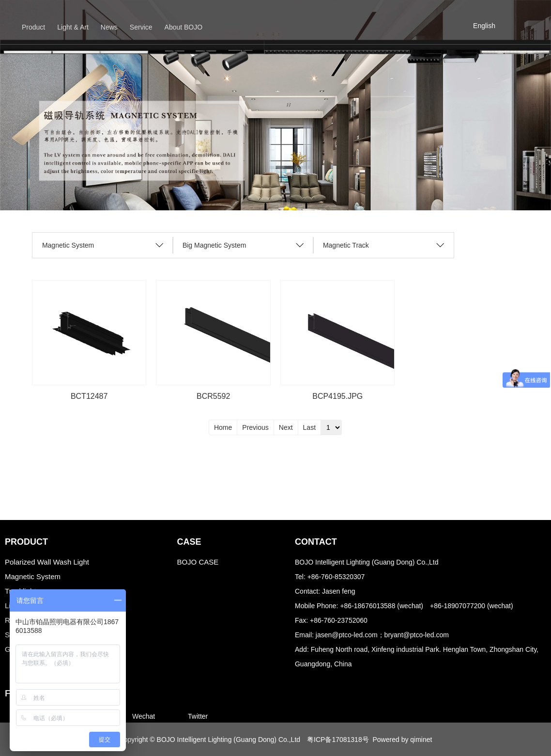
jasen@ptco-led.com (347, 635)
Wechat (144, 716)
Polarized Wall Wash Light (47, 562)
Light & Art (73, 27)
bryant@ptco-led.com (417, 635)
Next (286, 427)
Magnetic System (68, 245)
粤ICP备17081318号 (338, 740)
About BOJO (184, 27)
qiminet (421, 740)
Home (223, 427)
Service (141, 27)
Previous (255, 427)
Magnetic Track (346, 245)
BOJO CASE (198, 562)
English (484, 26)
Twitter (198, 716)
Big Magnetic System (214, 245)
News (109, 27)
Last (309, 427)
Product (33, 27)
